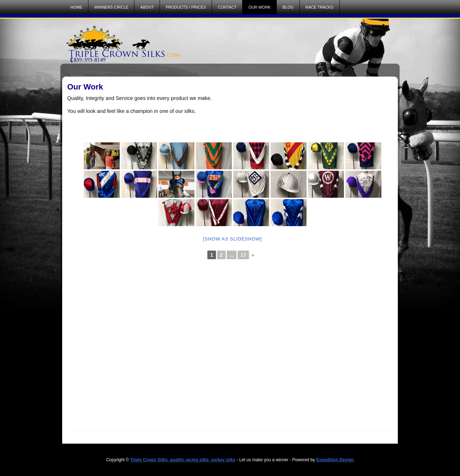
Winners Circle (111, 7)
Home (76, 7)
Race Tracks (319, 7)
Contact (227, 7)
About (147, 7)
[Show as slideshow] (233, 239)
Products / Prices (186, 7)
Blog (288, 7)
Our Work (259, 7)
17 (243, 255)
